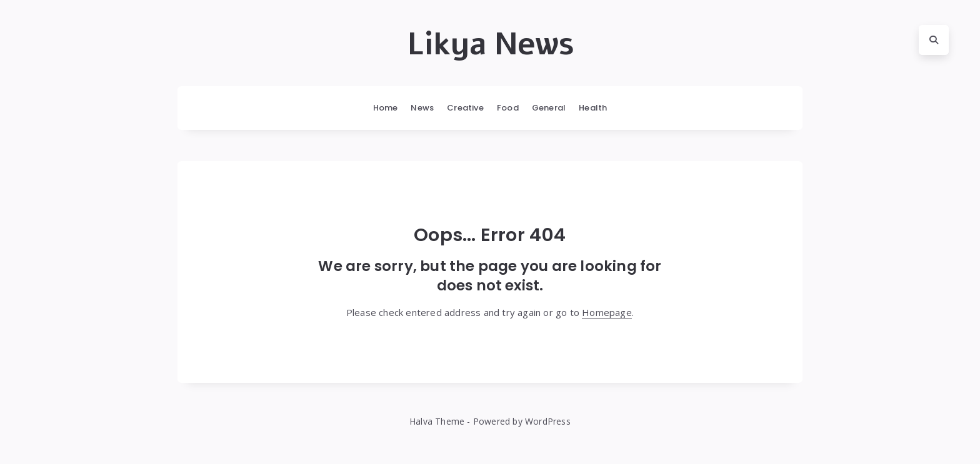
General (549, 108)
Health (593, 108)
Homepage (607, 312)
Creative (465, 108)
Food (508, 108)
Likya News (490, 44)
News (422, 108)
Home (386, 108)
